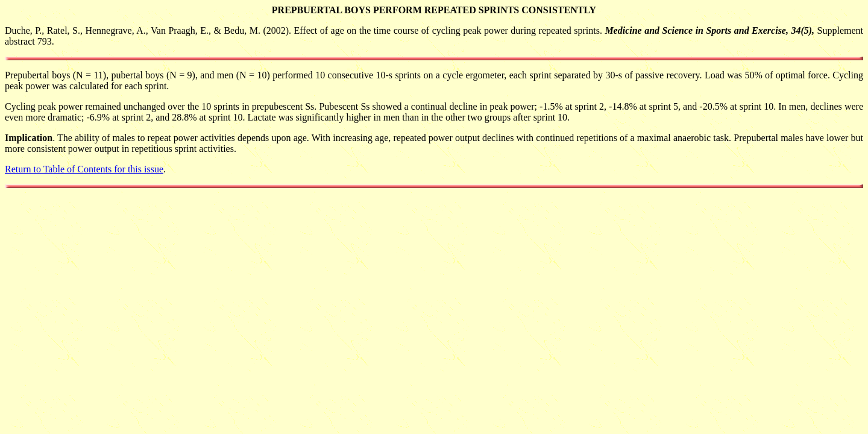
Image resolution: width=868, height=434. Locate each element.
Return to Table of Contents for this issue (84, 169)
